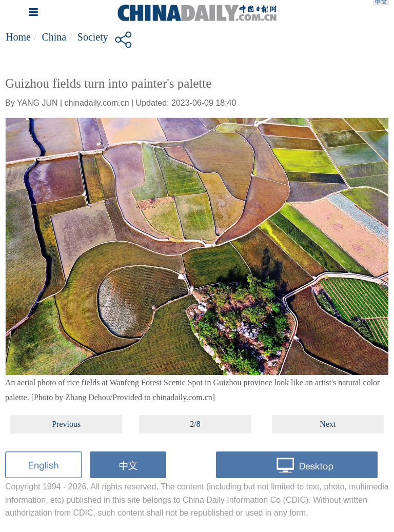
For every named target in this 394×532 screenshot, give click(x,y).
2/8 (195, 424)
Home (18, 37)
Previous (66, 424)
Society (93, 37)
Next (328, 424)
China (54, 37)
